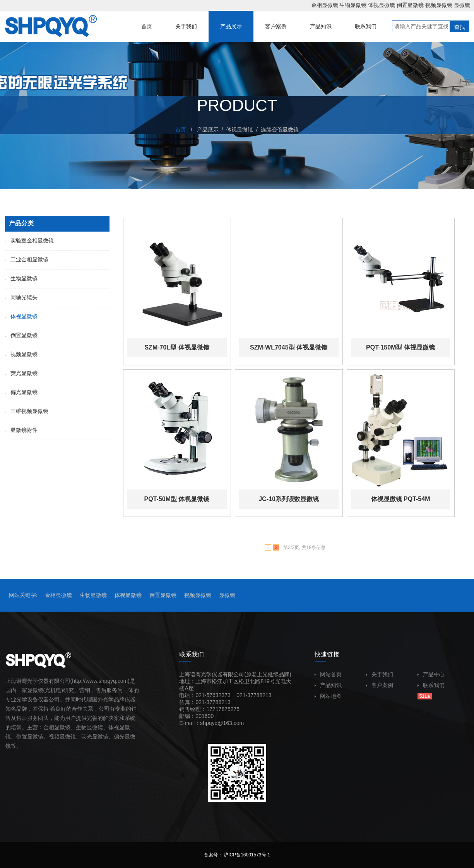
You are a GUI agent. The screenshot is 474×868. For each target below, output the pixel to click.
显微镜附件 (21, 430)
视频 (54, 737)
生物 (81, 727)
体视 (114, 727)
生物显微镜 (353, 5)
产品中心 (431, 674)
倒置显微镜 (410, 5)
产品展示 (208, 130)
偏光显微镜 (21, 392)
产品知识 (328, 685)
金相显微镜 (325, 5)
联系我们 (431, 685)
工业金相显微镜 (27, 259)
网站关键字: (23, 595)
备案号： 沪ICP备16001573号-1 (237, 855)
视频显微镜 (439, 5)
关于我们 (380, 674)
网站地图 (328, 696)
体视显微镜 (382, 5)
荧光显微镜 (21, 373)
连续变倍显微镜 (280, 130)
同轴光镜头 (21, 297)
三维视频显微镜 (27, 411)
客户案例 (380, 685)
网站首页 (328, 674)
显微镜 (462, 5)
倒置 (22, 737)
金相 (49, 727)
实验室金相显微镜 (29, 240)
